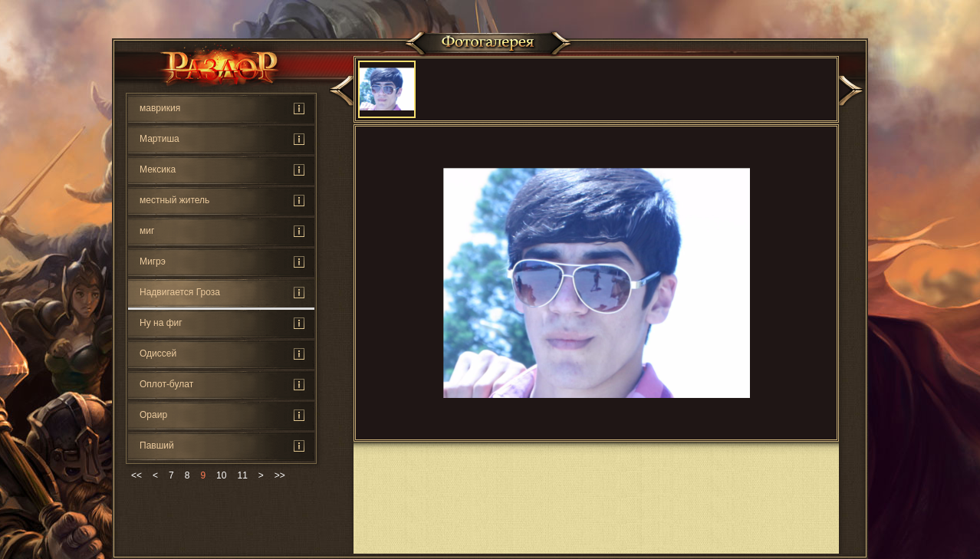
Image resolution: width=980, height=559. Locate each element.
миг (147, 231)
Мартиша (159, 139)
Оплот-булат (166, 384)
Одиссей (158, 353)
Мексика (158, 169)
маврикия (160, 108)
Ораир (153, 415)
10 (221, 475)
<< (136, 475)
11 (242, 475)
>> (280, 475)
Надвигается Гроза (180, 292)
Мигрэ (153, 261)
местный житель (174, 200)
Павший (157, 446)
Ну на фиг (161, 323)
